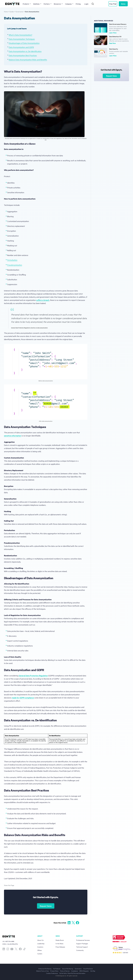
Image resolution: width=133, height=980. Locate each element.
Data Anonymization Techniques (22, 39)
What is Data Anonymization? (20, 35)
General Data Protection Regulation (33, 676)
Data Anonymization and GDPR (21, 47)
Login (86, 4)
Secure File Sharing (68, 969)
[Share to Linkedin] (69, 923)
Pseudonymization (15, 265)
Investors (40, 947)
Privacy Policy (54, 971)
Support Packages (82, 943)
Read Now (112, 43)
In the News (59, 943)
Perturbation (12, 260)
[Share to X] (73, 923)
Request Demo (46, 906)
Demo (123, 4)
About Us (40, 940)
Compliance (74, 971)
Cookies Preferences (52, 973)
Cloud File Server (88, 969)
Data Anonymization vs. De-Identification (25, 51)
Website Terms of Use (42, 971)
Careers (40, 954)
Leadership (41, 943)
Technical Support (82, 947)
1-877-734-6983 (10, 941)
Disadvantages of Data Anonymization (24, 43)
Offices (39, 950)
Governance (19, 12)
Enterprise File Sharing (45, 969)
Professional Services (83, 940)
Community (80, 950)
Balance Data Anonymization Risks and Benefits (28, 60)
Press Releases (60, 947)
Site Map (93, 971)
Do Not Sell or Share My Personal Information (72, 973)
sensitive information (13, 436)
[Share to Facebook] (77, 923)
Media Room (60, 940)
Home (6, 12)
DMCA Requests (84, 971)
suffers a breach (43, 300)
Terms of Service (65, 971)
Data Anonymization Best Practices (23, 55)
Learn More (113, 33)
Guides (12, 12)
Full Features (57, 969)
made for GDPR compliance (23, 698)
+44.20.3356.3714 (12, 944)
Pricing (78, 4)
